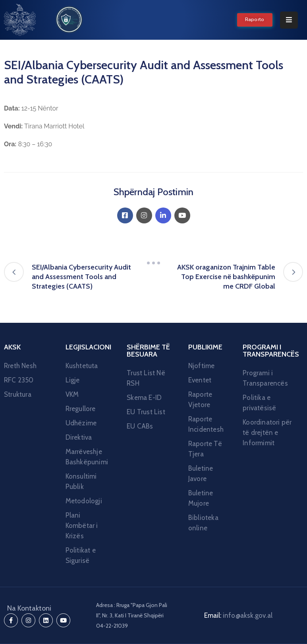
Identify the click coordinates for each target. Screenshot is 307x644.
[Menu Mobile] (289, 20)
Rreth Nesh (20, 366)
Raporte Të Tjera (205, 449)
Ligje (73, 380)
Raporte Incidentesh (206, 424)
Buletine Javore (201, 473)
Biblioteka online (203, 523)
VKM (72, 394)
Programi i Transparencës (265, 378)
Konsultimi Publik (81, 481)
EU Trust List (146, 412)
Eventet (200, 380)
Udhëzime (81, 423)
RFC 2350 (19, 380)
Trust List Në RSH (146, 378)
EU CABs (140, 426)
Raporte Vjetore (200, 400)
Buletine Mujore (201, 498)
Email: (238, 615)
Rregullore (81, 409)
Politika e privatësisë (259, 403)
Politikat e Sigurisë (81, 555)
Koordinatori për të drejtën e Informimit (267, 433)
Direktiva (79, 437)
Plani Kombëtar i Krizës (82, 526)
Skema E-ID (144, 398)
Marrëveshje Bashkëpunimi (87, 457)
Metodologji (84, 501)
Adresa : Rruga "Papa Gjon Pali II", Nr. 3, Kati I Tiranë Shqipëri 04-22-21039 (132, 615)
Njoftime (202, 366)
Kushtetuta (82, 366)
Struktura (18, 394)
